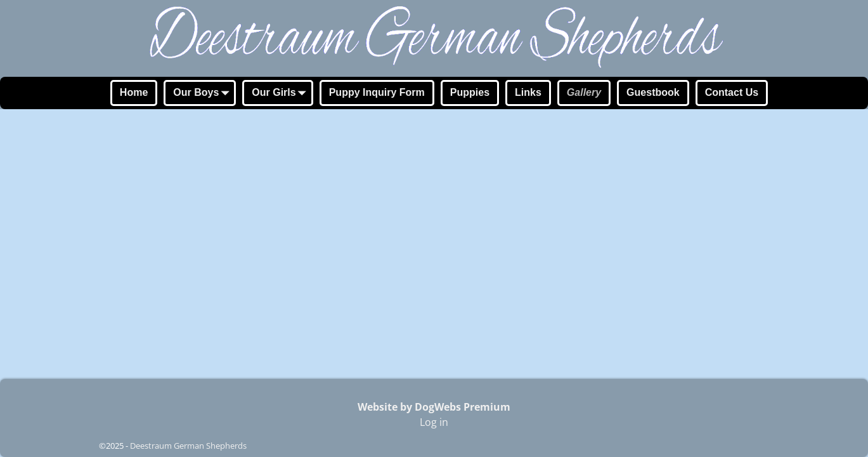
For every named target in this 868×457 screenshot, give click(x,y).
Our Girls (281, 94)
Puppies (470, 92)
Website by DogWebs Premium (434, 407)
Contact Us (732, 92)
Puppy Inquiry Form (377, 92)
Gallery (584, 92)
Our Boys (204, 94)
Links (528, 92)
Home (134, 92)
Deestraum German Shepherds (188, 446)
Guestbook (653, 92)
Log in (434, 422)
